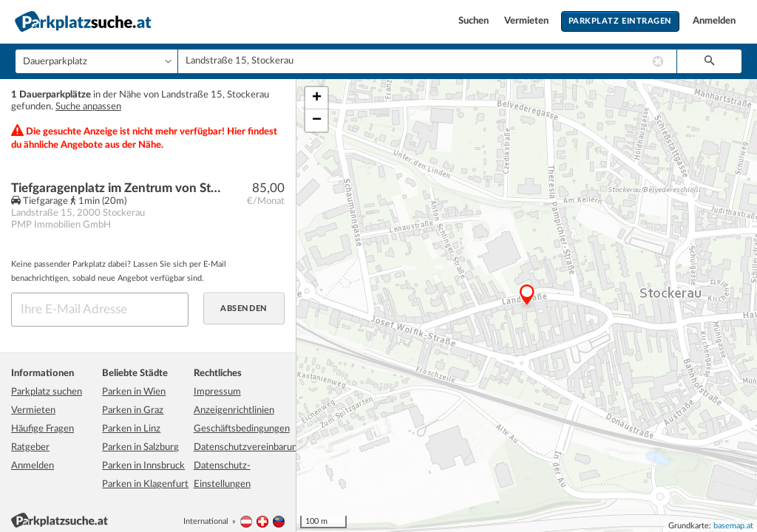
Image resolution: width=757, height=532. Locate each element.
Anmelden (714, 21)
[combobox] (427, 61)
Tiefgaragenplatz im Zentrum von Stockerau (116, 188)
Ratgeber (30, 447)
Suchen (475, 21)
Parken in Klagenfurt (145, 484)
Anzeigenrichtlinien (234, 410)
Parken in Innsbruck (143, 466)
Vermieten (527, 21)
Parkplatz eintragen (620, 21)
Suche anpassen (88, 107)
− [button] (317, 120)
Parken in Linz (131, 429)
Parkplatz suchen (47, 392)
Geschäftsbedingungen (242, 429)
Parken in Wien (134, 392)
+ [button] (317, 98)
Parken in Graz (133, 410)
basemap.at (733, 526)
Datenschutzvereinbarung (248, 447)
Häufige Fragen (43, 429)
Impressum (217, 392)
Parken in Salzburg (140, 447)
